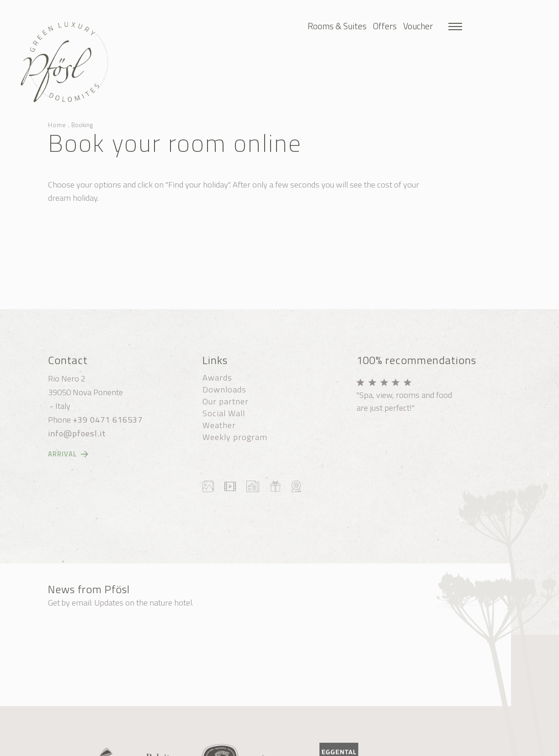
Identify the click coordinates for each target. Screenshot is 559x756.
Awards (217, 377)
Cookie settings (228, 747)
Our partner (226, 401)
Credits (270, 747)
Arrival (62, 454)
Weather (219, 425)
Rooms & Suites (337, 26)
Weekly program (235, 437)
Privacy (300, 747)
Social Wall (224, 413)
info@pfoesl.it (77, 433)
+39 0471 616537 (108, 419)
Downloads (224, 389)
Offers (385, 26)
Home (57, 125)
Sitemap (182, 747)
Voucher (418, 26)
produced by (355, 747)
